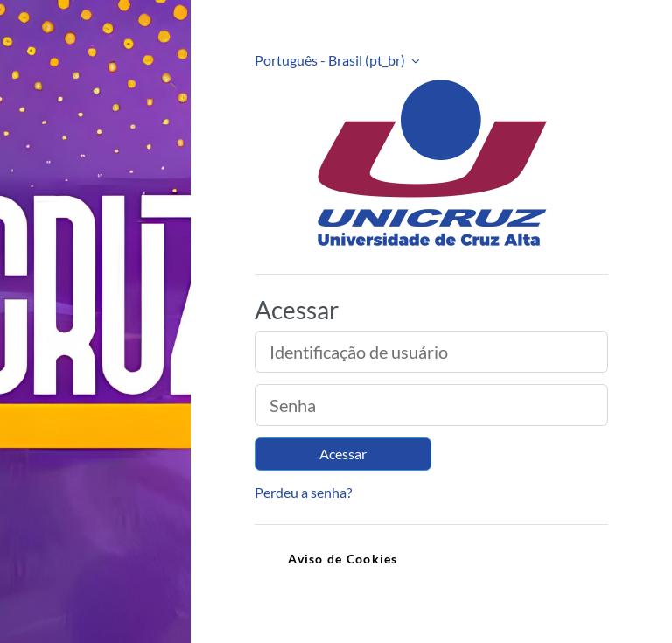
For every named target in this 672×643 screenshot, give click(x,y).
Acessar (343, 454)
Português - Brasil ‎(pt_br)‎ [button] (331, 60)
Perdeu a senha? (303, 492)
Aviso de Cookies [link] (343, 559)
